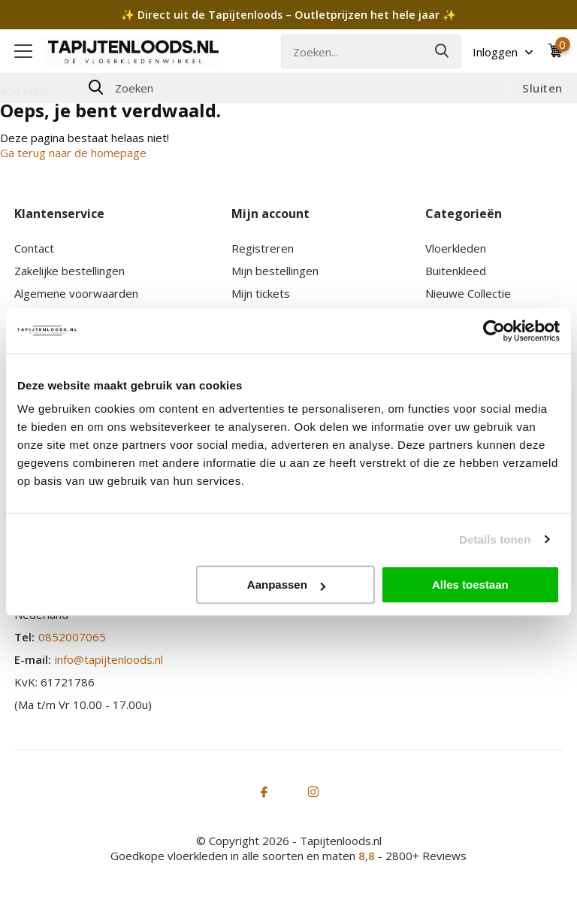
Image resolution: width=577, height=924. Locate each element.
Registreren (263, 248)
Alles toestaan (470, 585)
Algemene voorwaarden (76, 293)
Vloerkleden (456, 248)
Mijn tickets (261, 293)
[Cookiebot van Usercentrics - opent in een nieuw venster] (494, 331)
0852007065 (72, 637)
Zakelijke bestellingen (69, 271)
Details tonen (495, 539)
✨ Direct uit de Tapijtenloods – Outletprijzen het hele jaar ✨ (288, 15)
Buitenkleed (456, 271)
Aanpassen (286, 585)
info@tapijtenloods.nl (109, 659)
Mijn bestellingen (275, 271)
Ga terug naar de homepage (73, 153)
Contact (34, 248)
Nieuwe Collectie (468, 293)
